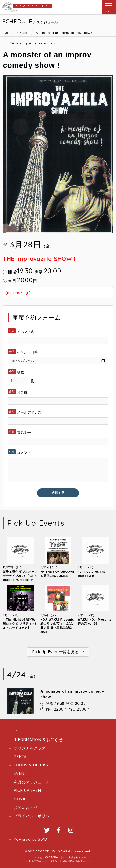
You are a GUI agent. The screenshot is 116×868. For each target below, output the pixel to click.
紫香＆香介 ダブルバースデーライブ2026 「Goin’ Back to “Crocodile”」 (20, 576)
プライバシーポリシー (34, 816)
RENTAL (21, 757)
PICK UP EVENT (28, 790)
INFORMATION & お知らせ (38, 740)
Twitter (47, 830)
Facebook (59, 830)
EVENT (20, 773)
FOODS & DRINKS (31, 765)
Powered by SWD (30, 839)
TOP (13, 731)
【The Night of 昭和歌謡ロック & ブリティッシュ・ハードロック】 (20, 624)
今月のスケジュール (32, 782)
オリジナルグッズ (30, 748)
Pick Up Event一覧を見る (55, 652)
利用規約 (68, 861)
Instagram (71, 830)
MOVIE (20, 799)
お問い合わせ (26, 807)
